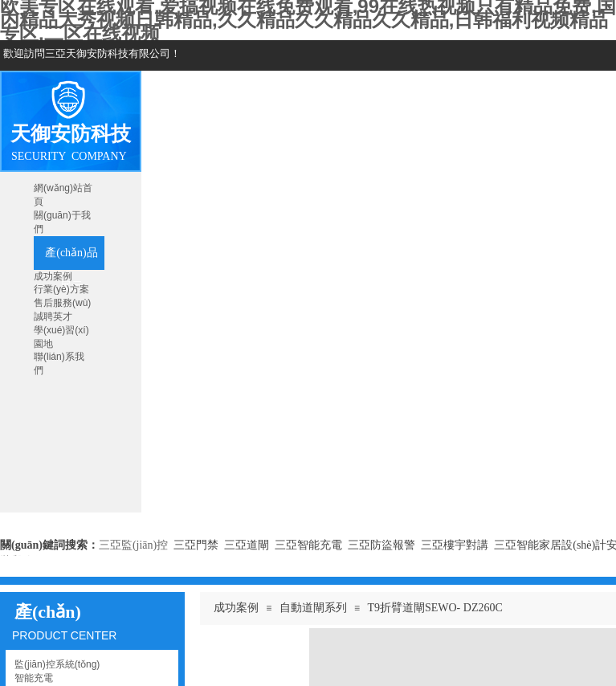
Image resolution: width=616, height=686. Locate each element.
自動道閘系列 (313, 608)
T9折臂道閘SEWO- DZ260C (434, 608)
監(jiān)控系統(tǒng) (57, 664)
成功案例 (236, 608)
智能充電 (34, 678)
